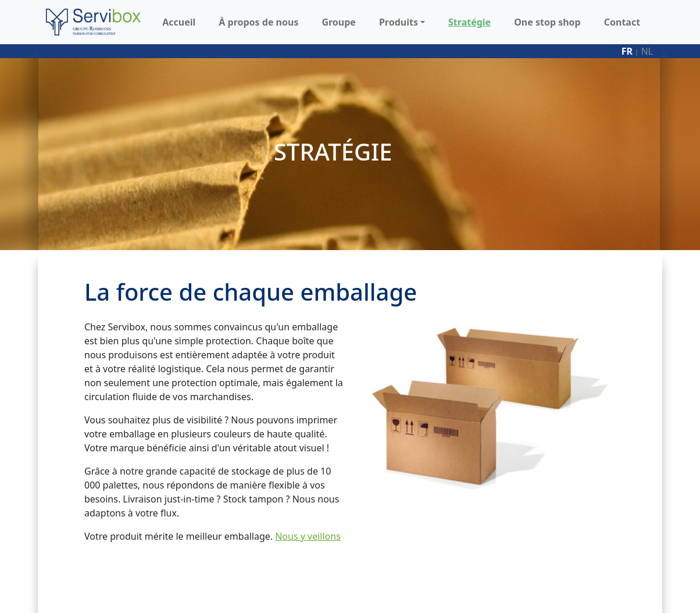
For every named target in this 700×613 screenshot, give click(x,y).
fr (627, 51)
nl (647, 51)
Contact (622, 22)
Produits (399, 22)
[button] (422, 22)
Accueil (179, 22)
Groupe (338, 22)
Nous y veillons (308, 536)
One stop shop (547, 22)
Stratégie (469, 22)
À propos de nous (258, 22)
